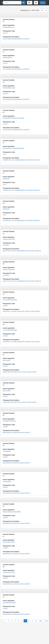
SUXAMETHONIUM (9, 421)
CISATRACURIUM (9, 542)
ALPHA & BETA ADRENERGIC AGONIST (16, 39)
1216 (4, 154)
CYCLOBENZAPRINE (10, 300)
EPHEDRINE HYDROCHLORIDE (13, 118)
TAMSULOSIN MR (9, 239)
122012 (5, 366)
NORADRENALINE (9, 88)
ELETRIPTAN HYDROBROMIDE (13, 148)
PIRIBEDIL (6, 179)
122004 (5, 306)
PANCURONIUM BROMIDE (12, 512)
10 (36, 621)
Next (41, 621)
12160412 (6, 245)
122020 (5, 427)
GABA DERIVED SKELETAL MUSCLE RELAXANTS (20, 372)
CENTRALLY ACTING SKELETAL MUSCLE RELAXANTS (21, 311)
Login (43, 3)
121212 (5, 33)
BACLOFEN (7, 360)
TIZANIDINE (7, 451)
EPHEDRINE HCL (9, 27)
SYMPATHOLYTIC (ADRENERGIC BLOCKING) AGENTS (21, 160)
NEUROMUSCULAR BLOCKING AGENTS (16, 433)
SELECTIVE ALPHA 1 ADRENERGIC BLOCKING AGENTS (22, 251)
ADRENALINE (7, 58)
